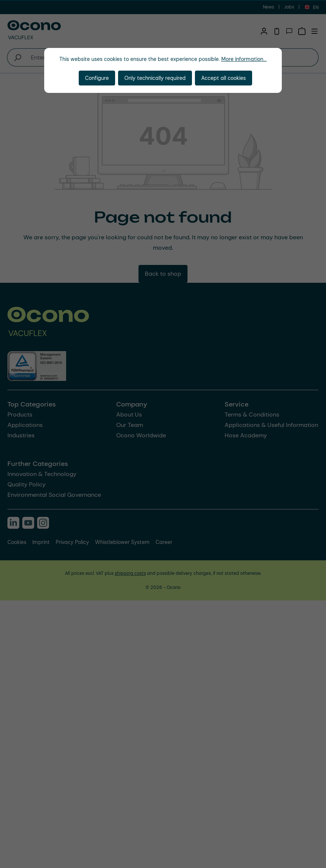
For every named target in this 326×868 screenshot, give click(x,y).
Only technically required (155, 78)
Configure (97, 78)
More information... (244, 59)
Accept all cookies (224, 78)
